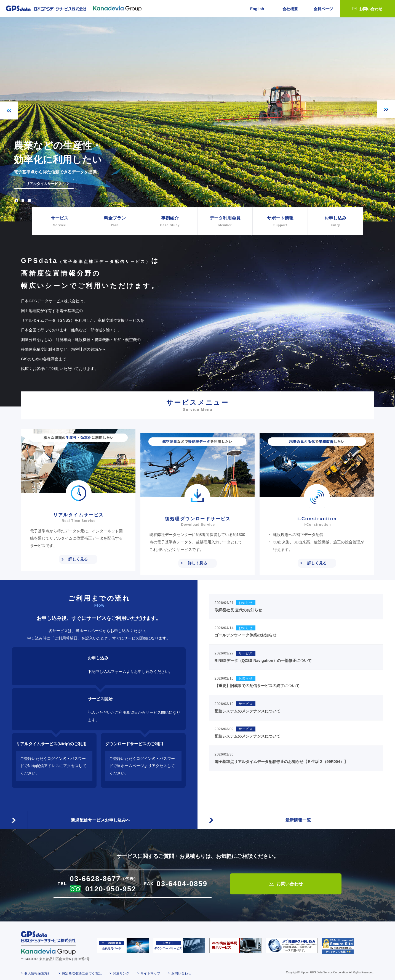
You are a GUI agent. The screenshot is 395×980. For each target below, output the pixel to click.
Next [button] (386, 109)
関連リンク (121, 970)
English (257, 9)
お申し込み (335, 222)
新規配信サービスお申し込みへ (99, 812)
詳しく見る (78, 559)
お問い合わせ (371, 9)
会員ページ (323, 9)
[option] (197, 119)
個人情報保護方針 (38, 970)
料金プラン (115, 222)
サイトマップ (150, 970)
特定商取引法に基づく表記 (82, 970)
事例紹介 (170, 222)
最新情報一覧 (296, 812)
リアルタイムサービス (50, 186)
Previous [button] (9, 111)
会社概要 (290, 9)
